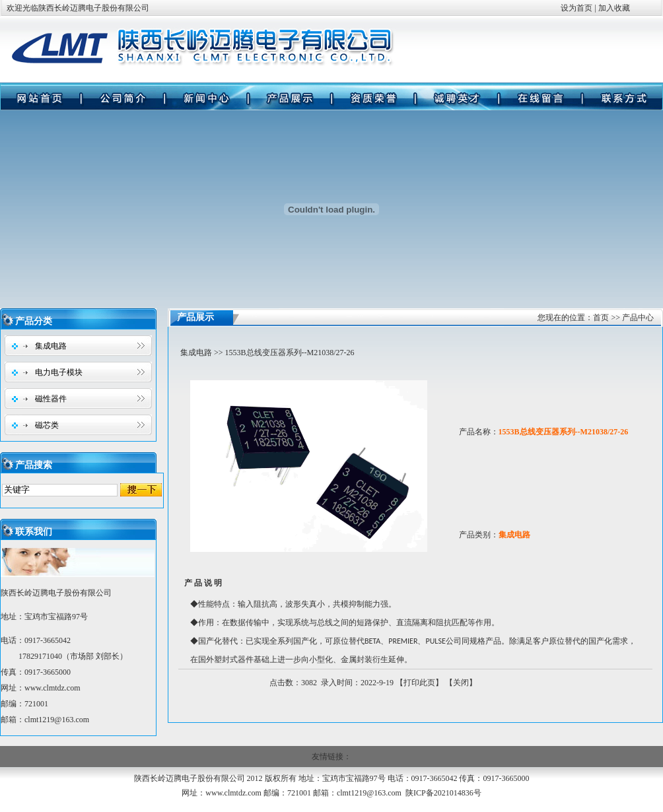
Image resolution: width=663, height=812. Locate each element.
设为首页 (576, 8)
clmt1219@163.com (369, 793)
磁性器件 (51, 399)
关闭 (461, 683)
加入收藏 (614, 8)
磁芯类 (47, 425)
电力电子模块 (59, 372)
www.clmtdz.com (52, 688)
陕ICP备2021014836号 (443, 793)
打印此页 (419, 683)
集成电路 (51, 346)
